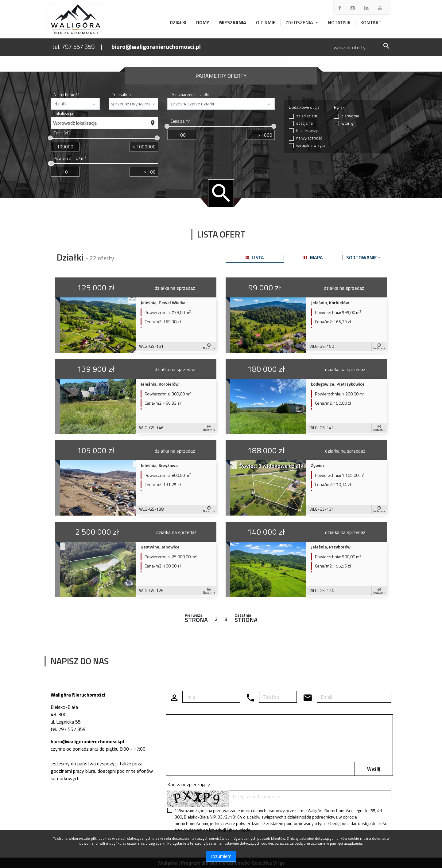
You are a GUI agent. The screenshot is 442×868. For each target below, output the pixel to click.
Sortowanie (364, 257)
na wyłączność (309, 138)
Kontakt (371, 22)
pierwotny (350, 116)
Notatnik (339, 22)
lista (255, 257)
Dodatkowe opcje (304, 107)
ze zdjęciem (307, 116)
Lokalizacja (63, 114)
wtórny (347, 123)
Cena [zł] (62, 133)
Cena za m (180, 121)
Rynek (339, 107)
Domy (203, 22)
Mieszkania (233, 22)
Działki (178, 22)
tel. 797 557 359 (73, 47)
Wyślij (374, 769)
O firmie (266, 22)
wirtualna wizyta (310, 145)
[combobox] (99, 123)
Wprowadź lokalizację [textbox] (75, 123)
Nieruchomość (66, 95)
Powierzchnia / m (70, 158)
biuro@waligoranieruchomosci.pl (156, 47)
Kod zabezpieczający (189, 784)
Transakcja (121, 95)
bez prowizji (307, 131)
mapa (313, 257)
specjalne (304, 123)
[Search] (360, 47)
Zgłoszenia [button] (300, 22)
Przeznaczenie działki (190, 95)
